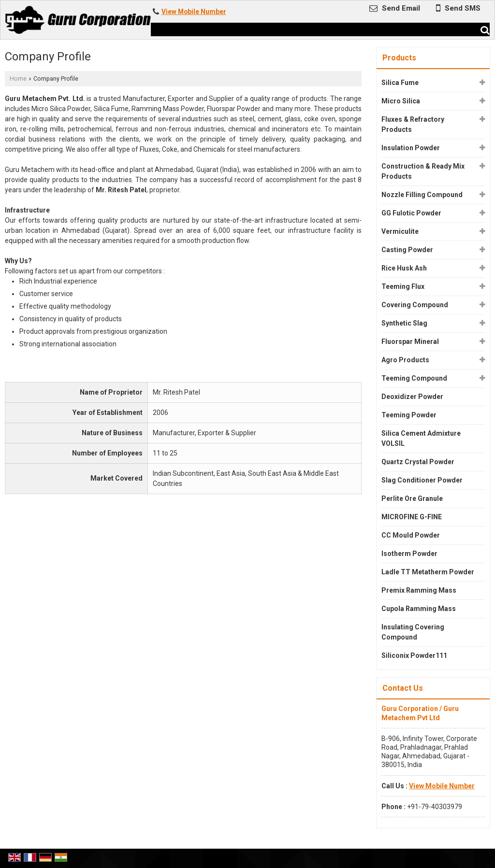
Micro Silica (401, 101)
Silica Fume (400, 83)
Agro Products (405, 360)
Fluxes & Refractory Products (413, 124)
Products (399, 58)
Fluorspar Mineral (410, 342)
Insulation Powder (411, 148)
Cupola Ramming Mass (419, 609)
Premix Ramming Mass (419, 590)
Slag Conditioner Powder (422, 480)
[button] (194, 12)
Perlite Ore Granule (412, 498)
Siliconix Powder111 (414, 655)
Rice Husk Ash (404, 268)
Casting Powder (407, 250)
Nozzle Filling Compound (422, 195)
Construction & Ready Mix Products (423, 171)
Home (18, 78)
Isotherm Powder (409, 554)
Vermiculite (400, 231)
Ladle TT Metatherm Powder (428, 572)
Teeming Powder (409, 415)
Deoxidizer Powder (412, 397)
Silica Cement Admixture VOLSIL (421, 438)
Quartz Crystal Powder (418, 462)
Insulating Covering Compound (413, 632)
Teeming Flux (403, 286)
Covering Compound (415, 305)
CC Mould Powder (411, 535)
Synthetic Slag (404, 323)
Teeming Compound (414, 378)
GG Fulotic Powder (411, 213)
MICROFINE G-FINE (412, 517)
